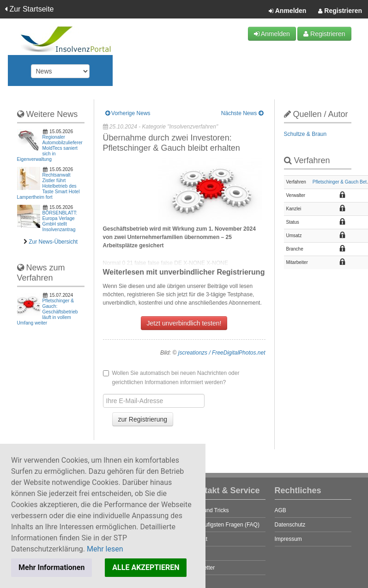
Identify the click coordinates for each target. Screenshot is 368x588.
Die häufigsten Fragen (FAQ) (224, 525)
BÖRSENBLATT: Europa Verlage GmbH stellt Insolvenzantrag (60, 221)
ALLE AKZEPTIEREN (146, 567)
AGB (281, 510)
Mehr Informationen (51, 567)
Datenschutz (290, 525)
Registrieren (340, 11)
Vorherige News (128, 113)
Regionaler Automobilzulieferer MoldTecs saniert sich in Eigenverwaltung (50, 148)
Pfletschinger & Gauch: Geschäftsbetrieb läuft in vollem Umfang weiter (48, 312)
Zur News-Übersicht (53, 242)
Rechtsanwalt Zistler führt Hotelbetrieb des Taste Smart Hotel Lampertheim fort (48, 186)
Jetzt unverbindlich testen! (184, 323)
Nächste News (242, 113)
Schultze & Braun (305, 134)
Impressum (288, 539)
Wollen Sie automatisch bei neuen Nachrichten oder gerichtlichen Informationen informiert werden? (171, 378)
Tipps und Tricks (209, 510)
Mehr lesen (105, 549)
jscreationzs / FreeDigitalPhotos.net (222, 353)
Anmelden (287, 11)
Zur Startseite (29, 9)
